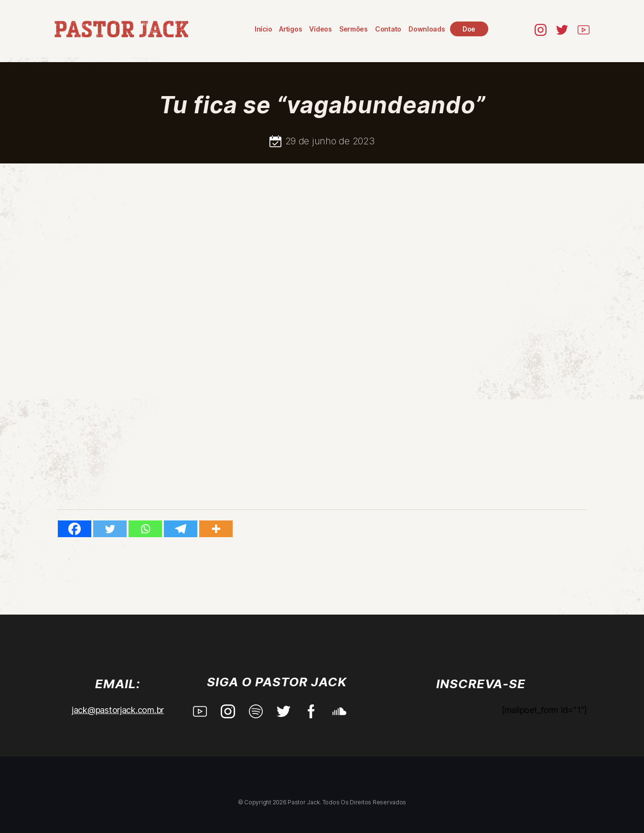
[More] (216, 529)
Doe (469, 29)
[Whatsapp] (145, 529)
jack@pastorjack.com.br (118, 710)
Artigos (291, 29)
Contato (389, 29)
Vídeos (321, 29)
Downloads (427, 29)
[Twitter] (110, 529)
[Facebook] (75, 529)
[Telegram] (181, 529)
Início (264, 29)
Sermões (354, 29)
